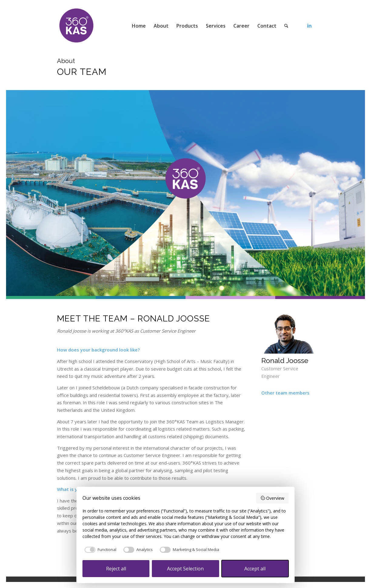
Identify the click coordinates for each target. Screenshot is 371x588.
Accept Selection (185, 569)
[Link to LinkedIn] (309, 25)
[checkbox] (99, 550)
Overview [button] (272, 498)
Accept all (255, 569)
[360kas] (77, 26)
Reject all (116, 569)
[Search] (286, 26)
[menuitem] (139, 26)
